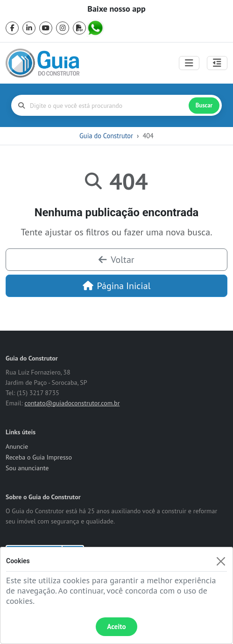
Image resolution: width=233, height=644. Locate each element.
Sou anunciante (27, 468)
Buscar (204, 105)
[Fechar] (221, 561)
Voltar (116, 260)
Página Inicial (117, 286)
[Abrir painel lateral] (217, 63)
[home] (42, 63)
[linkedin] (29, 28)
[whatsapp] (96, 28)
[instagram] (63, 28)
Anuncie (17, 446)
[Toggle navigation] (189, 63)
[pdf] (79, 28)
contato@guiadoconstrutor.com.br (72, 403)
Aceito (116, 626)
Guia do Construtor (106, 136)
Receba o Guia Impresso (39, 457)
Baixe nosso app (116, 9)
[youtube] (46, 28)
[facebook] (12, 28)
